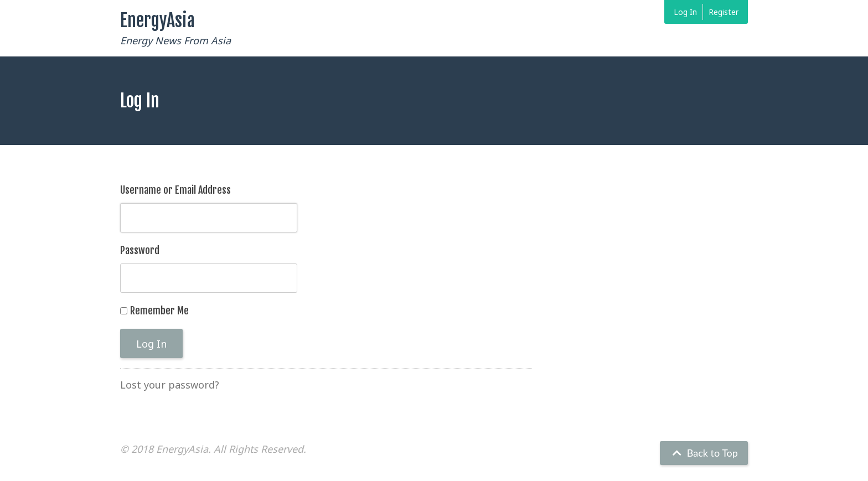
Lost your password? (170, 385)
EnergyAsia (157, 20)
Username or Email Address (175, 190)
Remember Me (159, 311)
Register (724, 12)
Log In (685, 12)
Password (140, 250)
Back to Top (704, 453)
